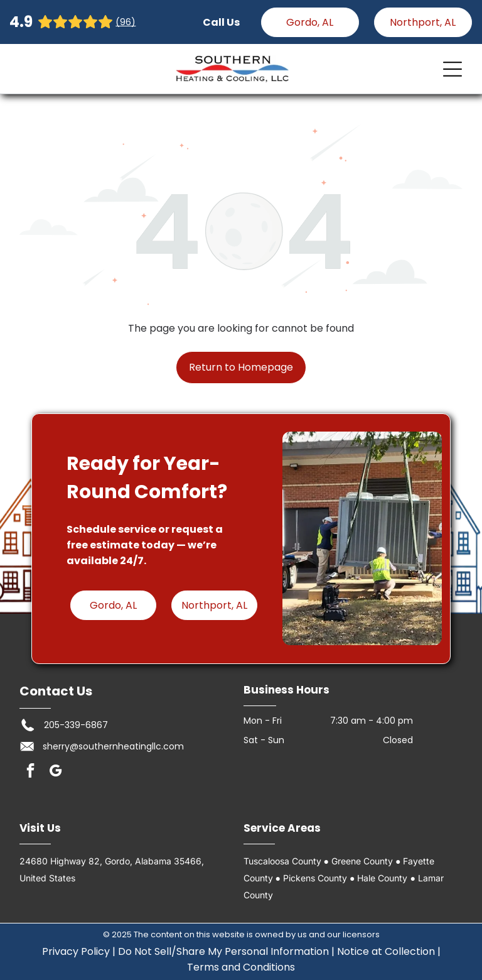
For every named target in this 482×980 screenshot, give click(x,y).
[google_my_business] (56, 772)
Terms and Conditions (241, 967)
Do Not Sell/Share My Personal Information (223, 951)
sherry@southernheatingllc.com (113, 746)
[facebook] (30, 772)
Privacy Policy (76, 951)
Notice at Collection (386, 951)
